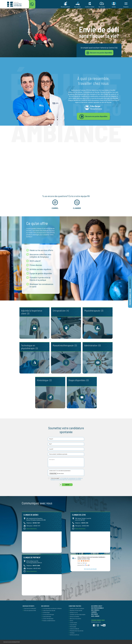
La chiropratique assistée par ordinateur (52, 608)
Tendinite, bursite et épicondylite (78, 614)
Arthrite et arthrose (75, 635)
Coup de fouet (73, 625)
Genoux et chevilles (75, 617)
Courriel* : (51, 449)
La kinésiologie (46, 612)
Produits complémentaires (49, 621)
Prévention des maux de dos (77, 631)
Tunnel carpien (73, 623)
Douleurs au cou (74, 612)
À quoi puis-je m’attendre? (30, 608)
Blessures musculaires (76, 619)
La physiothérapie (47, 617)
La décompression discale (49, 610)
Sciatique (72, 633)
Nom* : (51, 444)
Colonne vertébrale (74, 629)
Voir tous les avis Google (90, 569)
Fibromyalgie (73, 627)
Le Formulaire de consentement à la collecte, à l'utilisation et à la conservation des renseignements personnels (66, 479)
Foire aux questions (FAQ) (30, 610)
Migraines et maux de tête (76, 610)
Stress (72, 621)
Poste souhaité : (53, 454)
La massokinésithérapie (48, 614)
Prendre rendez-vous (130, 292)
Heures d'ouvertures (32, 529)
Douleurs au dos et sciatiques (77, 608)
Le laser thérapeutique (48, 619)
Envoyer (67, 485)
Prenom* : (51, 439)
